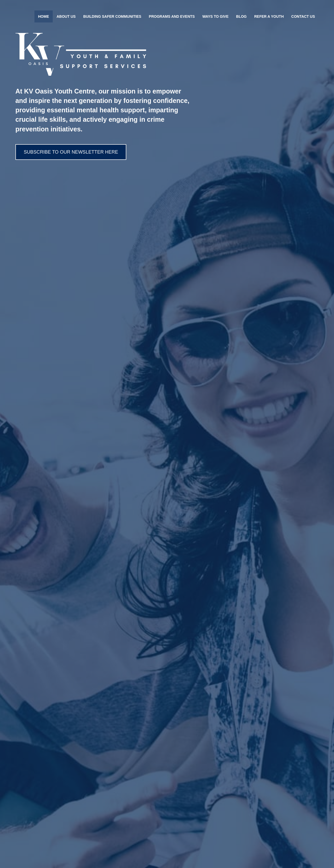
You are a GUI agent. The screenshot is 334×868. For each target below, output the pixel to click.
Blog (241, 16)
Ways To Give (215, 16)
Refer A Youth (269, 16)
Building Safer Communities (112, 16)
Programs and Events (172, 16)
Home (44, 16)
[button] (71, 152)
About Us (66, 16)
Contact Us (303, 16)
